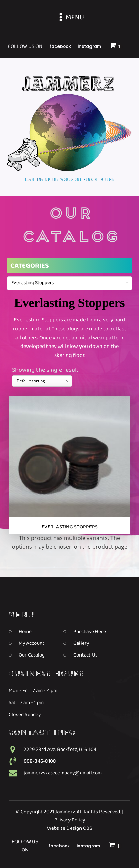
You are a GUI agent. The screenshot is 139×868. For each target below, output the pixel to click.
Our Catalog (32, 655)
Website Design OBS (70, 828)
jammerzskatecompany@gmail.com (63, 773)
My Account (31, 643)
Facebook (59, 846)
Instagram (88, 846)
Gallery (81, 643)
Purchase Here (90, 632)
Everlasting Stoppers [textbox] (33, 283)
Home (25, 632)
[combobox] (69, 283)
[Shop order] (42, 381)
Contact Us (85, 655)
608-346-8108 (40, 761)
